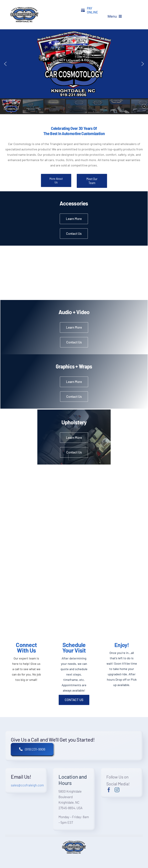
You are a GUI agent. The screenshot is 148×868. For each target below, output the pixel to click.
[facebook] (109, 790)
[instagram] (117, 790)
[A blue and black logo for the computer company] (24, 8)
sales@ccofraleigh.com (27, 785)
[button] (5, 64)
